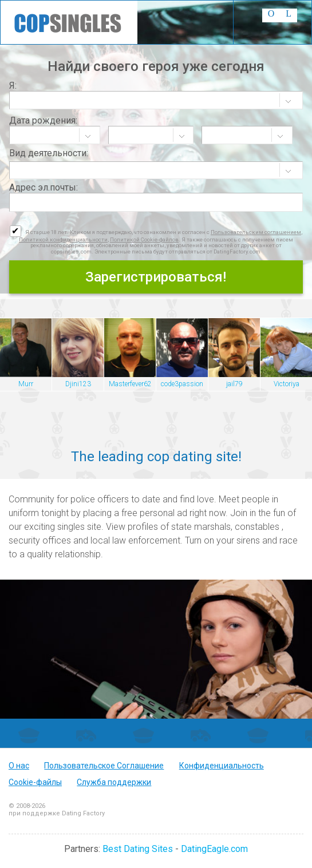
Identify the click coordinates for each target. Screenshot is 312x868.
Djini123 (78, 384)
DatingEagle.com (214, 849)
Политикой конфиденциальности (63, 239)
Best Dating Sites (138, 849)
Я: (13, 86)
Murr (26, 384)
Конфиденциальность (222, 766)
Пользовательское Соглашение (104, 766)
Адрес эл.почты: (44, 187)
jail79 (234, 384)
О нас (19, 766)
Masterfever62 (130, 384)
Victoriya (287, 384)
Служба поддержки (114, 782)
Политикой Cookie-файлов (144, 239)
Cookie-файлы (35, 782)
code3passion (182, 384)
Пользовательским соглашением (256, 232)
